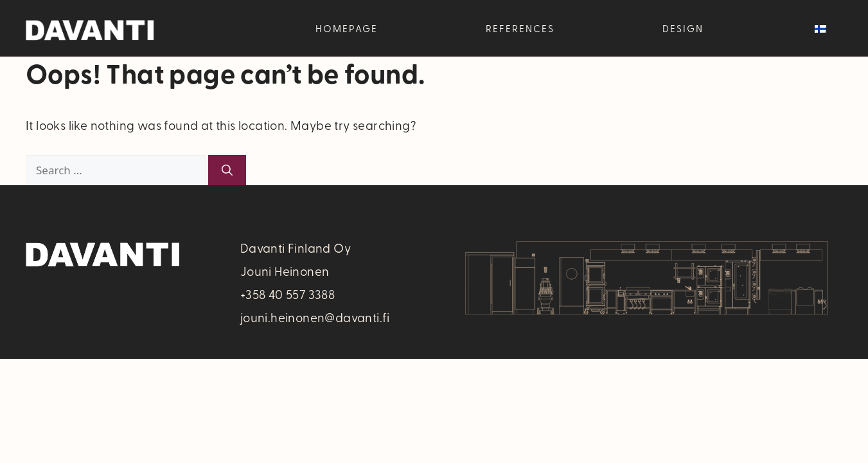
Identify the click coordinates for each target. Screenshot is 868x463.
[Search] (227, 170)
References (520, 28)
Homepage (347, 28)
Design (683, 28)
